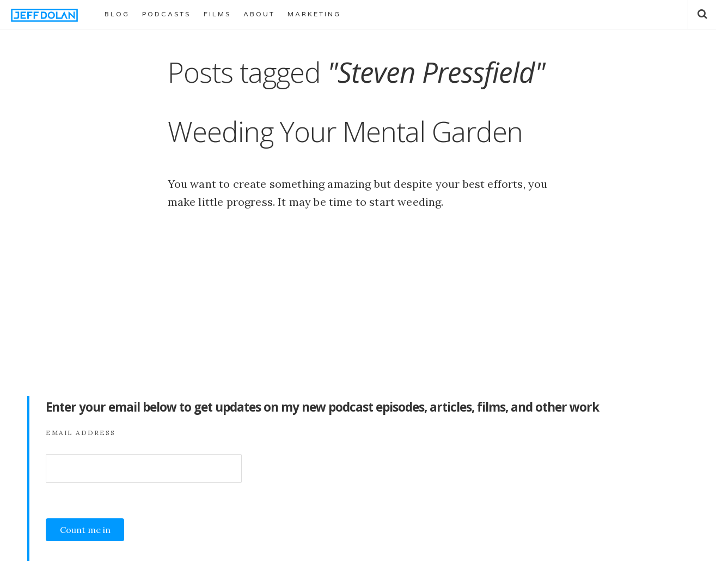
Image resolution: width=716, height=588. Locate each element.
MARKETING (314, 14)
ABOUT (259, 14)
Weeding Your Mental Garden (345, 131)
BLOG (117, 14)
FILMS (217, 14)
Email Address (81, 433)
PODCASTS (166, 14)
